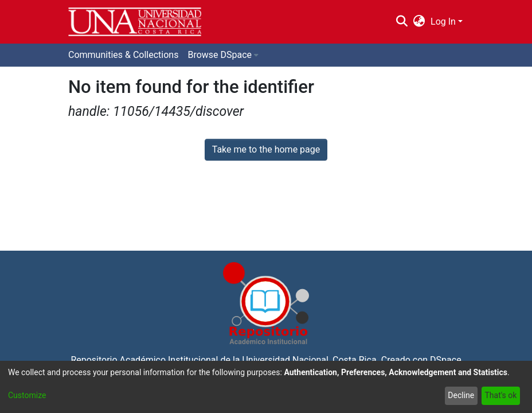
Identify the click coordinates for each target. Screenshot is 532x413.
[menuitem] (419, 22)
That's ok (500, 395)
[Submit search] (402, 22)
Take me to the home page (266, 149)
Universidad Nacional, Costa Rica (309, 360)
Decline (461, 395)
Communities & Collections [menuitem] (123, 55)
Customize (27, 395)
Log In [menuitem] (443, 22)
